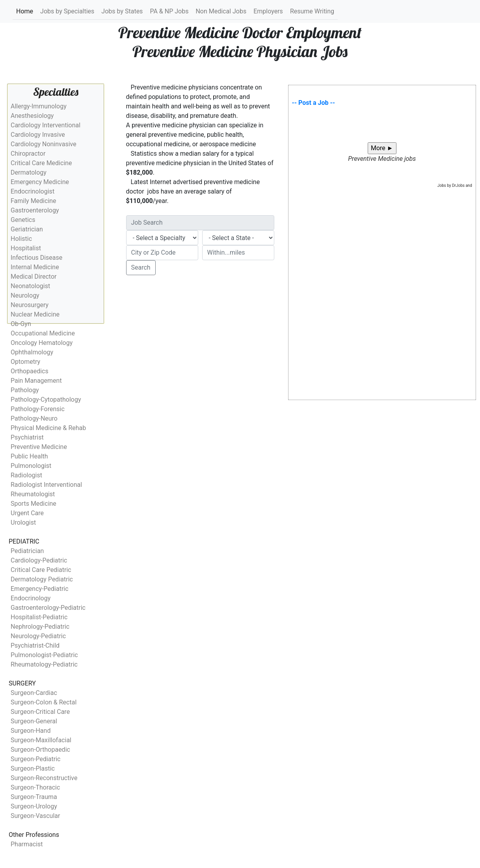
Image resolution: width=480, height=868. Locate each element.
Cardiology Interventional (46, 125)
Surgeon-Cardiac (34, 693)
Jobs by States (122, 11)
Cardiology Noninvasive (44, 144)
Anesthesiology (32, 116)
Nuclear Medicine (35, 314)
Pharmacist (27, 844)
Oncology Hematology (42, 343)
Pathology (25, 390)
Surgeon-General (34, 721)
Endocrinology (31, 598)
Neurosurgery (30, 305)
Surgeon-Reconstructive (44, 778)
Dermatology (29, 172)
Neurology (25, 295)
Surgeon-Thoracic (35, 787)
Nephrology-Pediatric (40, 627)
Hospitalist (26, 248)
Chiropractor (28, 154)
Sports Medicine (33, 504)
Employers (268, 11)
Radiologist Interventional (46, 485)
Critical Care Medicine (41, 163)
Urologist (23, 522)
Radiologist (26, 475)
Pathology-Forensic (38, 409)
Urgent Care (27, 513)
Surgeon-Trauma (34, 797)
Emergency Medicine (40, 182)
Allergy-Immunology (39, 106)
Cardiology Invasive (38, 135)
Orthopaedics (30, 371)
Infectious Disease (36, 258)
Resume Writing (312, 11)
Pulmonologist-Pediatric (44, 655)
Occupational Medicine (43, 333)
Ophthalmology (32, 352)
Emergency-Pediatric (40, 589)
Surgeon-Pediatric (35, 759)
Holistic (21, 239)
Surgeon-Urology (34, 806)
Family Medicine (33, 201)
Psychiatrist (27, 437)
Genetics (23, 220)
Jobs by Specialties (67, 11)
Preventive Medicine (39, 447)
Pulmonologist (31, 466)
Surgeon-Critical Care (40, 712)
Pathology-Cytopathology (46, 400)
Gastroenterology (35, 210)
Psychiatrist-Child (35, 645)
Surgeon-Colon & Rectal (44, 702)
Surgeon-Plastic (33, 768)
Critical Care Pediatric (41, 570)
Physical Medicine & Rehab (48, 428)
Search (141, 267)
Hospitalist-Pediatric (39, 617)
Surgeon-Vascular (35, 816)
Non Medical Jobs (221, 11)
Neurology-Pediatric (38, 636)
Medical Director (33, 277)
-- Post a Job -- (314, 103)
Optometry (25, 362)
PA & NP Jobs (169, 11)
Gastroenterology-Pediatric (48, 608)
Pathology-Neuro (34, 418)
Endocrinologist (33, 191)
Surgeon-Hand (31, 731)
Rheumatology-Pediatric (44, 664)
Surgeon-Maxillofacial (41, 740)
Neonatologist (30, 286)
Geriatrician (27, 229)
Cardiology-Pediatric (39, 560)
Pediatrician (27, 551)
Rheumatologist (33, 494)
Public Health (29, 456)
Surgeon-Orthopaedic (40, 750)
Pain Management (36, 381)
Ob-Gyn (21, 324)
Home (25, 11)
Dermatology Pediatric (42, 579)
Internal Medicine (35, 267)
